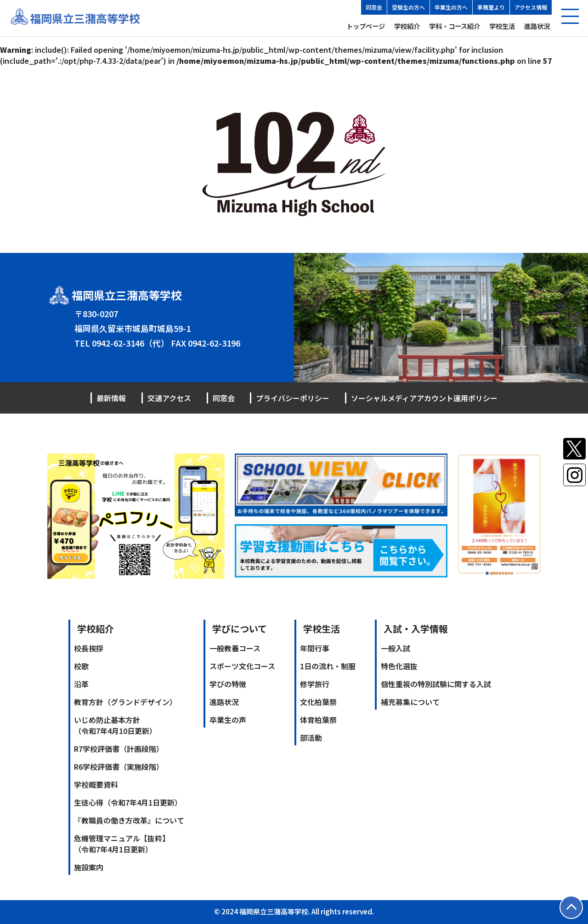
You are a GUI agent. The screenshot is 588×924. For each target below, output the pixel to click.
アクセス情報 (531, 7)
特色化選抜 (399, 666)
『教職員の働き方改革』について (129, 820)
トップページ (366, 26)
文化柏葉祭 (318, 702)
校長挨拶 (89, 648)
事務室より (491, 7)
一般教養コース (235, 648)
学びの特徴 (228, 684)
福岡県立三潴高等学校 (85, 18)
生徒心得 (128, 802)
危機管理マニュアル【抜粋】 (122, 844)
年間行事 (315, 648)
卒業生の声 (228, 720)
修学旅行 (315, 684)
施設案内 (89, 867)
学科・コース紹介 (455, 26)
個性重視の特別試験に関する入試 (436, 684)
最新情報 (111, 398)
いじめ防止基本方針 (115, 725)
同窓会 (374, 7)
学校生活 (502, 26)
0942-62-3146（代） (130, 343)
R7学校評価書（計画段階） (119, 749)
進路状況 (537, 26)
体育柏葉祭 (318, 720)
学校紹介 (407, 26)
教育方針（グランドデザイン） (125, 702)
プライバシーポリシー (293, 398)
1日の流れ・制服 (328, 666)
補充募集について (410, 702)
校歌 (81, 666)
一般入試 (396, 648)
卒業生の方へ (451, 7)
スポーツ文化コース (242, 666)
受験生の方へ (408, 7)
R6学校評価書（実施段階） (119, 767)
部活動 (311, 738)
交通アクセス (169, 398)
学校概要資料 (96, 784)
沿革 (81, 684)
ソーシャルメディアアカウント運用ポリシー (424, 398)
